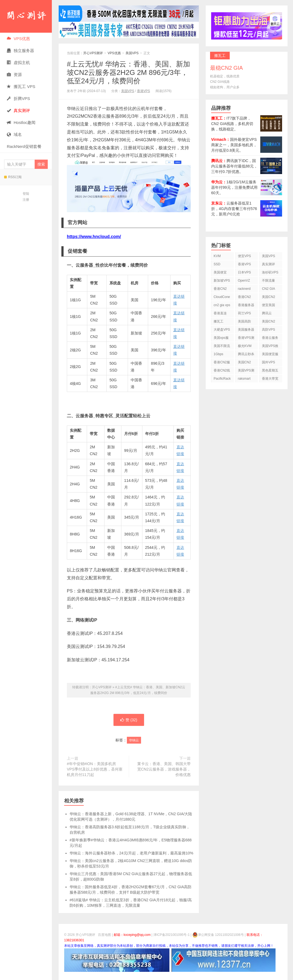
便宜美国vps (268, 306)
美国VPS (132, 53)
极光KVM (245, 346)
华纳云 (134, 740)
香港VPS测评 (246, 339)
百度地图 (104, 935)
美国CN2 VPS (268, 322)
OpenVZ (244, 281)
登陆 (26, 194)
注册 (26, 200)
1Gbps (218, 354)
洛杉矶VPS (270, 272)
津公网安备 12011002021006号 (218, 935)
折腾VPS (18, 98)
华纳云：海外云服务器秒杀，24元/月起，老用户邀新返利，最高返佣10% (131, 853)
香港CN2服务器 (222, 363)
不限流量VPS (268, 281)
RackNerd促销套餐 (24, 146)
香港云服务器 (270, 339)
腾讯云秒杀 (246, 354)
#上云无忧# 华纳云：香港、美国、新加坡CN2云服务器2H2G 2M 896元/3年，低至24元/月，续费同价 (128, 72)
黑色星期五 (270, 370)
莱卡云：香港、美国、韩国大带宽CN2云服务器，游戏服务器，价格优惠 (164, 769)
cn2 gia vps (222, 305)
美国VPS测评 (246, 371)
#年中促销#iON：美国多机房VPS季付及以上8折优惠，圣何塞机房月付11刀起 (95, 769)
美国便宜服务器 (270, 355)
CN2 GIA (268, 289)
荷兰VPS (244, 313)
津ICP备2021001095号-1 (171, 935)
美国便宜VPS (220, 273)
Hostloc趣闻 (21, 122)
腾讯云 (267, 313)
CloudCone (222, 297)
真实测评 (268, 264)
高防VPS (268, 330)
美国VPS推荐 (270, 347)
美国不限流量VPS (222, 347)
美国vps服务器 (221, 339)
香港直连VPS (220, 314)
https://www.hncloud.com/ (94, 237)
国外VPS (268, 362)
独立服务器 (20, 51)
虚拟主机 (18, 63)
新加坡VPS (222, 281)
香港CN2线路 (222, 371)
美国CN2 (268, 297)
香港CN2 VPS (220, 290)
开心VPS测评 (26, 16)
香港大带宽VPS (270, 380)
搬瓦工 (219, 321)
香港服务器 (246, 305)
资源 (14, 74)
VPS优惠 (18, 39)
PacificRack (222, 379)
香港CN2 (244, 297)
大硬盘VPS (222, 330)
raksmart (244, 379)
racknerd (244, 289)
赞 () (129, 720)
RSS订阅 (13, 177)
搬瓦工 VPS (21, 86)
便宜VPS (244, 256)
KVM (217, 256)
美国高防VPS (244, 322)
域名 (14, 134)
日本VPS (244, 272)
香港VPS (143, 91)
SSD (217, 264)
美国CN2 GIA (244, 363)
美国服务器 (246, 330)
